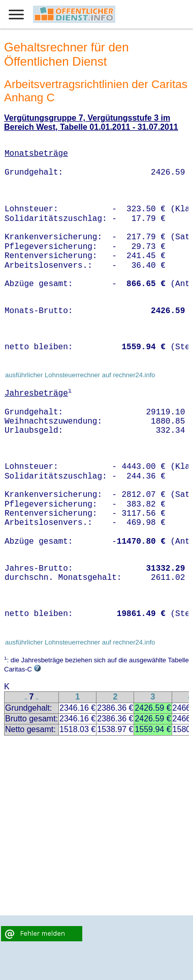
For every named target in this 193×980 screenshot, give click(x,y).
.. (26, 698)
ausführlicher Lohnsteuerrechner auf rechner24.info (80, 375)
